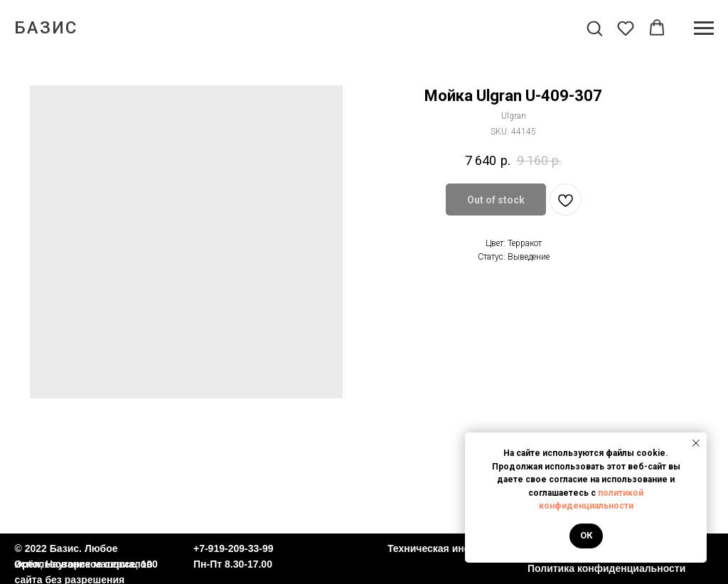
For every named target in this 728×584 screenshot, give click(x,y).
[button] (594, 28)
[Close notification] (696, 443)
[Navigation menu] (704, 28)
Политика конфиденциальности (606, 568)
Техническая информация (451, 548)
